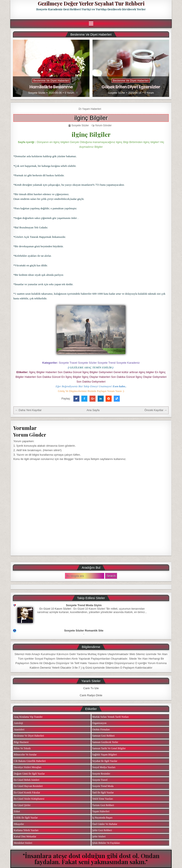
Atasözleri (19, 729)
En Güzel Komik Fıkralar (27, 793)
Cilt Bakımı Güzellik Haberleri (30, 761)
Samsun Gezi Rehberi (104, 736)
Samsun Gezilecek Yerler (105, 742)
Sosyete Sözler (37, 93)
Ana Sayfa (93, 410)
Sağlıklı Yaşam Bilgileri (105, 755)
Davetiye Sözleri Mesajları (28, 767)
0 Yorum (70, 93)
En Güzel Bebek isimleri (27, 780)
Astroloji (18, 723)
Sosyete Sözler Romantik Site (84, 631)
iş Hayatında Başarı (102, 818)
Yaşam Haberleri (92, 109)
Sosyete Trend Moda (103, 786)
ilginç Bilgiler (91, 118)
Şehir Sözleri (99, 836)
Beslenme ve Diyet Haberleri (51, 81)
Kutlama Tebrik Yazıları (26, 830)
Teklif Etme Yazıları (103, 799)
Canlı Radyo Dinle (91, 695)
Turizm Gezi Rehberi (103, 805)
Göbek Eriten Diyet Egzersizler (131, 87)
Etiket (17, 811)
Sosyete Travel (100, 780)
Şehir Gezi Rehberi (102, 830)
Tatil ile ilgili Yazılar (103, 793)
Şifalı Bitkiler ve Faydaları (106, 843)
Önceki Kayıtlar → (156, 410)
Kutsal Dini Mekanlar (25, 836)
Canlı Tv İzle (91, 688)
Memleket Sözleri (23, 843)
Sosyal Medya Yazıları (104, 767)
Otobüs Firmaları (101, 729)
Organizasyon (99, 723)
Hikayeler (19, 824)
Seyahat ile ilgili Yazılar (105, 761)
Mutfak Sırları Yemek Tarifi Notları (111, 717)
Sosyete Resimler (101, 774)
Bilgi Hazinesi (21, 742)
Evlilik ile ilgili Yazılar (26, 818)
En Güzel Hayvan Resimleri (28, 786)
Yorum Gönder (103, 125)
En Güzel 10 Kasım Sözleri (55, 609)
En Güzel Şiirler (22, 805)
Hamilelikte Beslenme (51, 87)
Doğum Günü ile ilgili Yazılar (29, 774)
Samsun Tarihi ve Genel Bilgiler (109, 748)
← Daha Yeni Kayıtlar (28, 410)
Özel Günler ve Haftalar (105, 824)
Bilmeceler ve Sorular (25, 755)
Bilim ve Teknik (22, 748)
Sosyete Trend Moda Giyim (84, 605)
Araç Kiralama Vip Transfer (28, 717)
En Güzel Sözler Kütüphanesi (29, 799)
